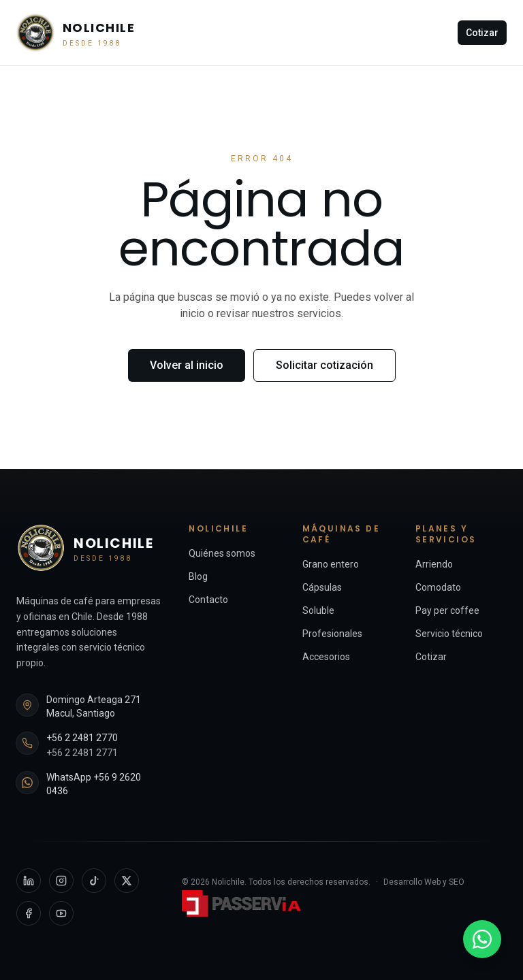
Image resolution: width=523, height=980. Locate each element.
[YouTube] (61, 913)
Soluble (318, 610)
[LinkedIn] (29, 881)
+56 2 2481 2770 (82, 738)
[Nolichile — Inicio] (76, 33)
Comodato (438, 587)
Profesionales (332, 634)
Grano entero (331, 564)
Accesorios (326, 657)
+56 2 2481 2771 (82, 753)
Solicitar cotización (324, 365)
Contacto (208, 600)
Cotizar (482, 33)
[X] (127, 881)
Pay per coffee (447, 610)
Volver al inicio (187, 365)
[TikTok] (94, 881)
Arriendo (434, 564)
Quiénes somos (222, 553)
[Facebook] (29, 913)
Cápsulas (322, 587)
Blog (198, 576)
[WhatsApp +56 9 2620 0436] (482, 939)
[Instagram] (61, 881)
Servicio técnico (449, 634)
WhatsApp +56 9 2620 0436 (94, 784)
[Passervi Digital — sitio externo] (243, 903)
